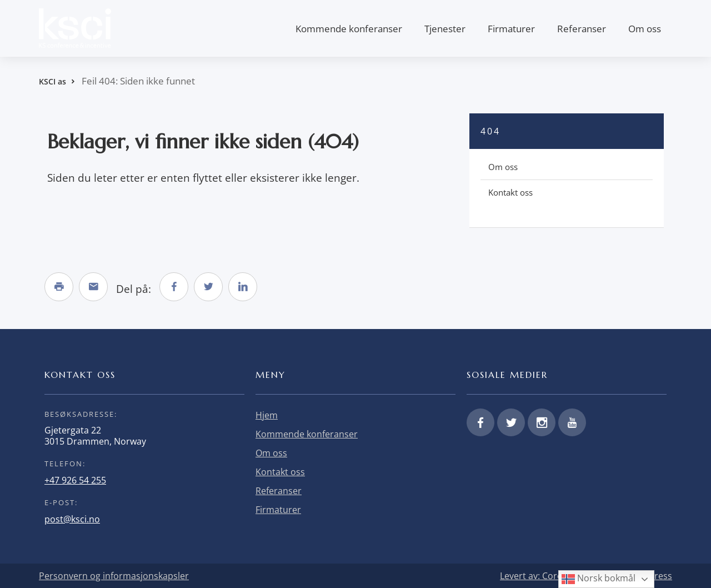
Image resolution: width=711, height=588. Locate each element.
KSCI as (52, 81)
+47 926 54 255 (75, 480)
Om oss (645, 29)
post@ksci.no (72, 519)
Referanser (582, 29)
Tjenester (445, 29)
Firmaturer (511, 29)
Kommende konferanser (349, 29)
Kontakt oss (510, 192)
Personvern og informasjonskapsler (114, 576)
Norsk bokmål (599, 579)
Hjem (267, 415)
